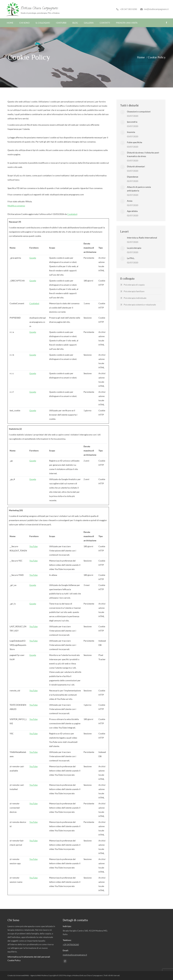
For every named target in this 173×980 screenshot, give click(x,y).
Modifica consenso (16, 206)
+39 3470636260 (71, 944)
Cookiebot (72, 214)
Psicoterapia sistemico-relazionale (140, 305)
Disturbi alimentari (136, 166)
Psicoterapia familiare (134, 291)
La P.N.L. (131, 258)
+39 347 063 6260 (126, 9)
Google (33, 258)
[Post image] (122, 112)
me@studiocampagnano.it (154, 9)
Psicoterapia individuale (135, 298)
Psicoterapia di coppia (134, 285)
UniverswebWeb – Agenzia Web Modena (32, 975)
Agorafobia (132, 211)
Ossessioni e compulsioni (139, 112)
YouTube (33, 546)
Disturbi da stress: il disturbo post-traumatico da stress (143, 154)
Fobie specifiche (135, 142)
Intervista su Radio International (142, 238)
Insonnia (131, 132)
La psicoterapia (134, 248)
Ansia (130, 201)
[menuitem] (10, 23)
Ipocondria (132, 122)
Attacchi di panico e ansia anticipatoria (139, 189)
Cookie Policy (14, 960)
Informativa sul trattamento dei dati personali (29, 957)
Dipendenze (133, 177)
